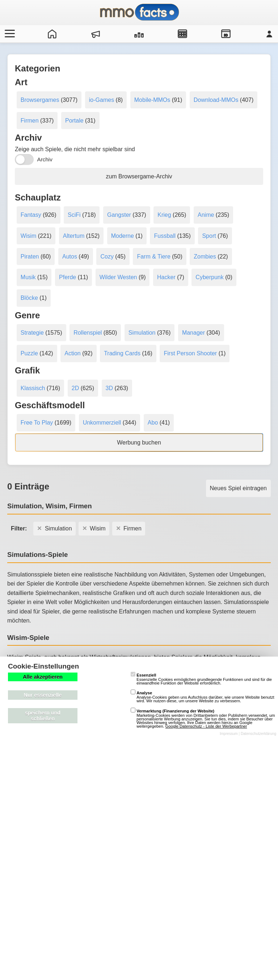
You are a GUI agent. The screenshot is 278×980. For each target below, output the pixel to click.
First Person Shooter (190, 353)
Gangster (119, 215)
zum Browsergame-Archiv (139, 176)
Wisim (29, 236)
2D (75, 388)
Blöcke (29, 298)
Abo (153, 423)
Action (72, 353)
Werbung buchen (139, 443)
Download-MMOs (216, 100)
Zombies (205, 257)
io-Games (102, 100)
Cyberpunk (209, 277)
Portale (74, 121)
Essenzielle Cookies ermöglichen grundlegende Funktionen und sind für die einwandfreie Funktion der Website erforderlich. (201, 679)
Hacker (166, 277)
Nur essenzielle (43, 695)
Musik (28, 277)
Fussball (165, 236)
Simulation (142, 333)
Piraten (30, 257)
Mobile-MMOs (152, 100)
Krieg (164, 215)
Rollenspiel (88, 333)
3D (109, 388)
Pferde (68, 277)
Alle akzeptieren (43, 677)
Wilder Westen (118, 277)
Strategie (32, 333)
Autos (70, 257)
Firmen (30, 121)
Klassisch (33, 388)
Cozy (107, 257)
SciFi (74, 215)
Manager (193, 333)
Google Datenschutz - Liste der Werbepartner (206, 726)
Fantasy (31, 215)
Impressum (229, 734)
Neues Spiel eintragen (238, 488)
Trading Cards (122, 353)
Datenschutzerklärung (258, 734)
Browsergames (40, 100)
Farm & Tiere (153, 257)
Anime (206, 215)
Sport (209, 236)
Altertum (74, 236)
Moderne (123, 236)
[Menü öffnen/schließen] (9, 34)
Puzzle (29, 353)
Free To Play (37, 423)
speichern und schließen (43, 716)
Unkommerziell (102, 423)
